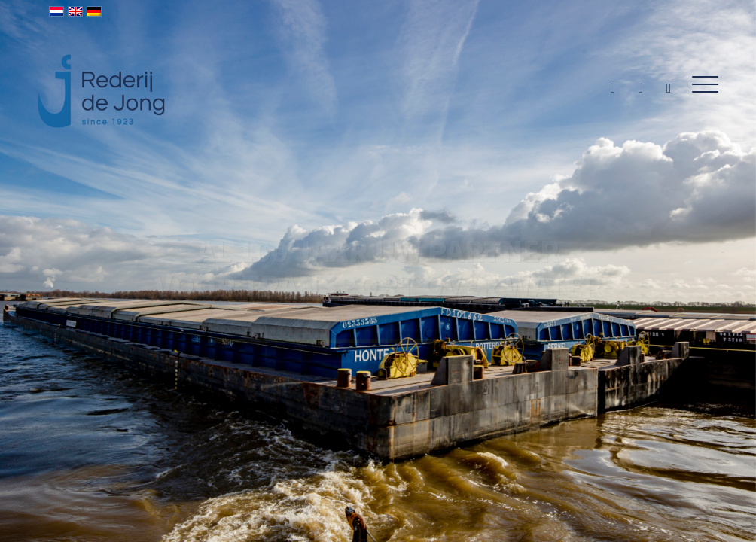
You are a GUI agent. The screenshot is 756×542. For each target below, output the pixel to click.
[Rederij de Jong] (103, 75)
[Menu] (700, 85)
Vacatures (318, 356)
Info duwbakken (439, 356)
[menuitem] (700, 85)
